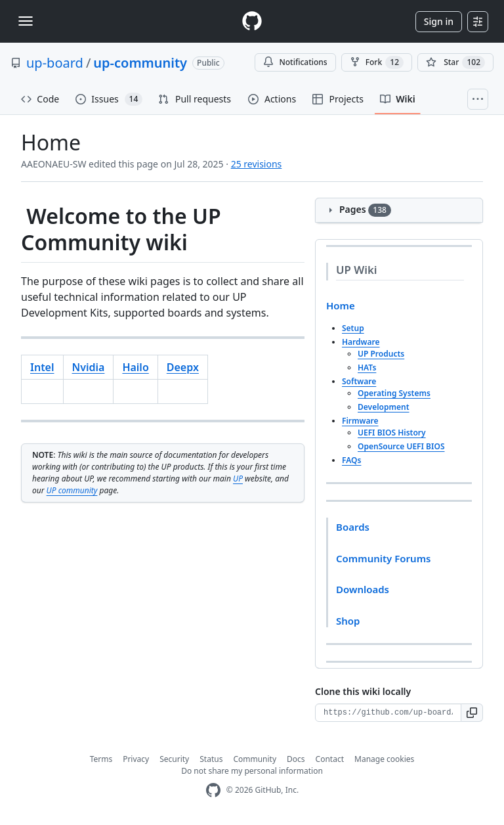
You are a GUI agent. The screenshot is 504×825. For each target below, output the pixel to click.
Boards (353, 527)
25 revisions (257, 164)
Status (211, 759)
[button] (472, 713)
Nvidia (89, 367)
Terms (101, 759)
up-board (55, 63)
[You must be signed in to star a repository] (455, 62)
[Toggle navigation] (26, 21)
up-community (140, 63)
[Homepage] (252, 21)
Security (174, 759)
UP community (72, 490)
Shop (348, 621)
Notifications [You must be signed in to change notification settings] (295, 62)
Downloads (363, 589)
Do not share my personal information (252, 771)
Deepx (183, 367)
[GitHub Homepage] (213, 791)
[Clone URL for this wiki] (388, 713)
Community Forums (383, 558)
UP (238, 479)
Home (341, 305)
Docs (296, 759)
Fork (377, 62)
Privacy (136, 759)
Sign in (439, 21)
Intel (42, 367)
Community (255, 759)
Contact (330, 759)
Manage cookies (384, 759)
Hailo (135, 367)
